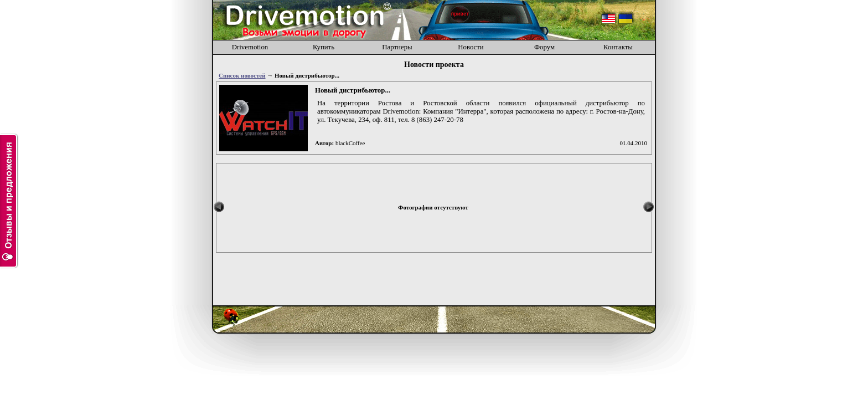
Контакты (618, 47)
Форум (544, 47)
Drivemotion (250, 47)
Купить (324, 47)
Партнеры (397, 47)
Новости (471, 47)
